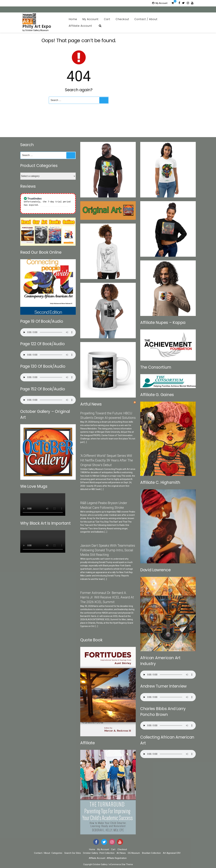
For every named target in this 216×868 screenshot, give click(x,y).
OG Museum (134, 853)
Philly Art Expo (37, 26)
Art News (121, 853)
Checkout (122, 19)
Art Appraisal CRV (172, 853)
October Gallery (91, 853)
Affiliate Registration (117, 858)
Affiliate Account (82, 26)
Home (73, 19)
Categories (57, 853)
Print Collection (107, 853)
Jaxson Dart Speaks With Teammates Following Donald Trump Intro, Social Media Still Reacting (108, 550)
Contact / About (148, 19)
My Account (161, 3)
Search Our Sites (73, 853)
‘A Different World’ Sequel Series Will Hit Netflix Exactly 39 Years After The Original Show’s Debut (107, 460)
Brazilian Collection (151, 853)
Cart (107, 19)
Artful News (91, 404)
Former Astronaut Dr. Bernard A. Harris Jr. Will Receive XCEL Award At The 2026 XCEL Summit (107, 597)
